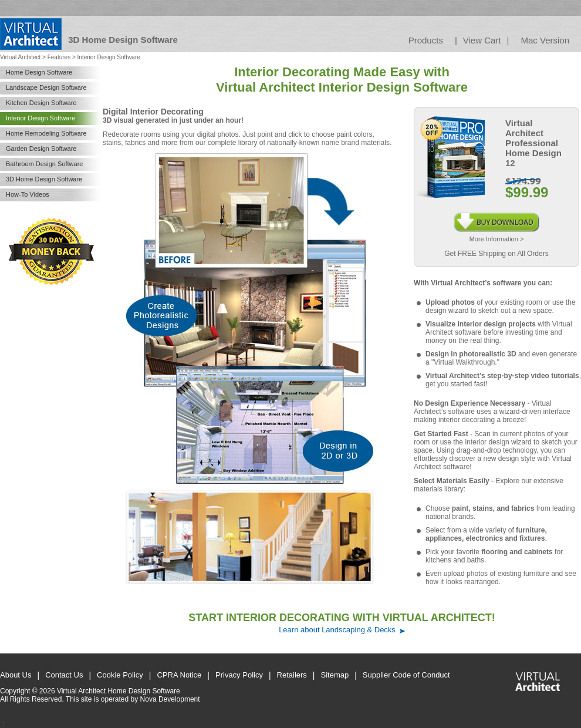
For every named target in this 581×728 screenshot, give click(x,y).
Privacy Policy (239, 675)
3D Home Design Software (44, 179)
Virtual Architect (20, 57)
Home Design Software (39, 72)
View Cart (482, 40)
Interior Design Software (40, 118)
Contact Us (64, 675)
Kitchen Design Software (41, 103)
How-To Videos (28, 194)
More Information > (497, 239)
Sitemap (335, 675)
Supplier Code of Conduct (406, 675)
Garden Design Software (41, 149)
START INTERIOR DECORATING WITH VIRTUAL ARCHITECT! (342, 618)
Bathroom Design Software (44, 164)
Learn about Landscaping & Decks (337, 630)
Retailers (292, 675)
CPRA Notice (179, 675)
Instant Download (497, 217)
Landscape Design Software (46, 87)
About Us (16, 675)
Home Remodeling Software (46, 133)
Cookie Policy (120, 675)
